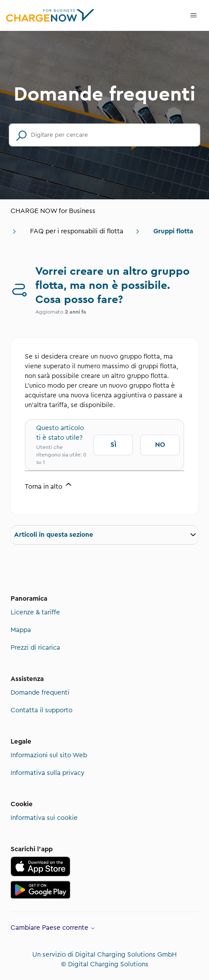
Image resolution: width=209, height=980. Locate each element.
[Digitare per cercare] (104, 135)
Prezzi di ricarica (35, 648)
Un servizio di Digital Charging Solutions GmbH (104, 955)
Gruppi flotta (173, 231)
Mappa (21, 630)
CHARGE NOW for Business (53, 211)
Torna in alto (49, 485)
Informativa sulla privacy (47, 773)
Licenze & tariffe (35, 612)
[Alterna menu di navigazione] (194, 15)
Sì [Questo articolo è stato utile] (113, 445)
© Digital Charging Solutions (105, 964)
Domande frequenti (40, 693)
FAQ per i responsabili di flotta (77, 231)
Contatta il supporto (42, 710)
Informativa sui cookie (44, 818)
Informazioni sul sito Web (49, 755)
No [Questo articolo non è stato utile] (160, 445)
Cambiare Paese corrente (53, 928)
